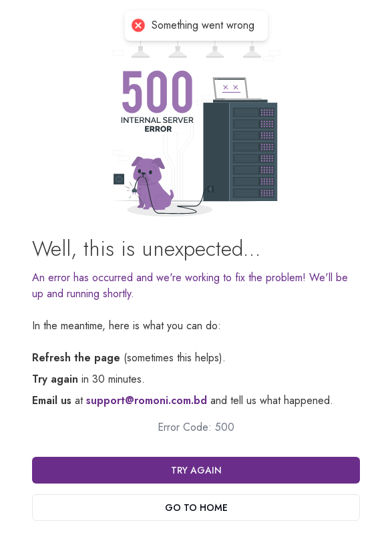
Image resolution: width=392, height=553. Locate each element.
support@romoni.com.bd (147, 400)
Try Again (196, 470)
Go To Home (196, 508)
